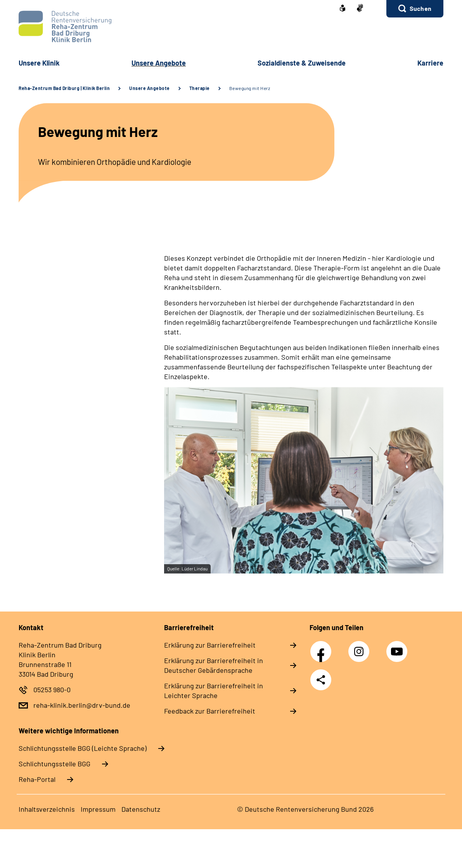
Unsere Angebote (150, 88)
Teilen (321, 680)
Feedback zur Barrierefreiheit (210, 711)
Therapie (200, 88)
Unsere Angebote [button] (159, 63)
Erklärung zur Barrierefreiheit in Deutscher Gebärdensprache (214, 665)
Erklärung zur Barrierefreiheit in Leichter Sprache (214, 690)
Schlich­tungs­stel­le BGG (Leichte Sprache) (83, 748)
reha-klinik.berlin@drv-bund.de (82, 705)
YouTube (398, 647)
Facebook (323, 647)
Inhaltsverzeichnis (47, 809)
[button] (415, 9)
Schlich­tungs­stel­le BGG (55, 764)
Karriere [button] (430, 63)
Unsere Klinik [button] (39, 63)
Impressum (98, 809)
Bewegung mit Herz (250, 88)
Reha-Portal (37, 779)
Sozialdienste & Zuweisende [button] (302, 63)
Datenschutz (141, 809)
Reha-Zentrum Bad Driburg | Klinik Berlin (64, 88)
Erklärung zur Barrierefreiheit (210, 645)
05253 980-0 (52, 690)
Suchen (420, 8)
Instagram (361, 647)
